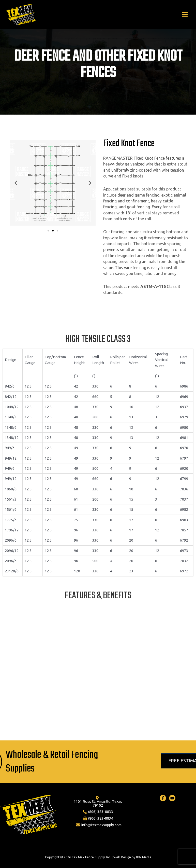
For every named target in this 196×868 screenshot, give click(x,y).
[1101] (97, 802)
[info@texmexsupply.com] (99, 825)
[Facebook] (163, 798)
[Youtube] (172, 798)
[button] (48, 231)
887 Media (144, 857)
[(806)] (98, 812)
